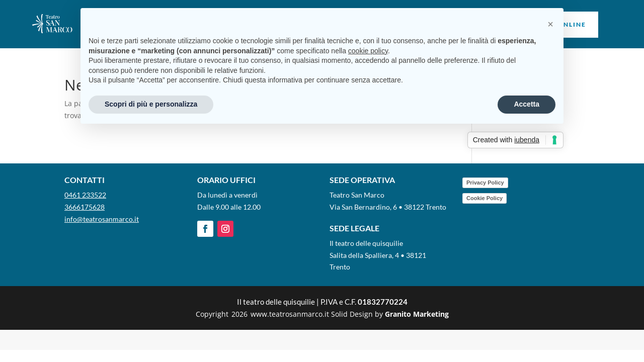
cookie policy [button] (368, 51)
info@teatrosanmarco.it (102, 219)
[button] (550, 24)
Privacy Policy (485, 183)
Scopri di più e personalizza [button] (151, 104)
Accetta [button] (527, 104)
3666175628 (85, 207)
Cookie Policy (485, 198)
